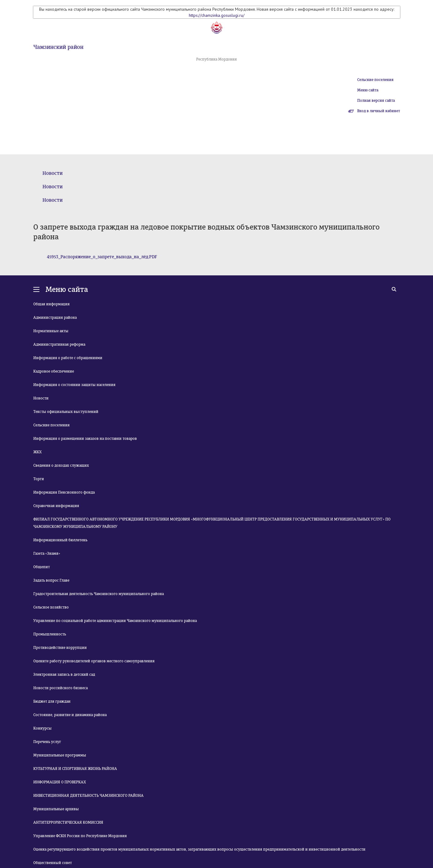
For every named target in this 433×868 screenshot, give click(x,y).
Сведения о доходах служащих (61, 465)
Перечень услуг (47, 742)
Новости (53, 173)
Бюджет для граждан (52, 701)
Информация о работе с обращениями (68, 358)
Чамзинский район (58, 47)
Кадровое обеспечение (54, 371)
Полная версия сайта (376, 101)
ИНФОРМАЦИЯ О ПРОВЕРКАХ (60, 782)
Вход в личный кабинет (379, 111)
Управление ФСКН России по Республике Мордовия (80, 836)
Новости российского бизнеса (61, 688)
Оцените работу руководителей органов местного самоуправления (94, 661)
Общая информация (51, 304)
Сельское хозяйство (51, 607)
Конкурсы (42, 728)
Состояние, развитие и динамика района (70, 715)
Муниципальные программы (60, 755)
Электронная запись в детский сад (64, 675)
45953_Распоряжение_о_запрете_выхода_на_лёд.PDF (102, 257)
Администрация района (55, 318)
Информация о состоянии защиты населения (74, 385)
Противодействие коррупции (60, 648)
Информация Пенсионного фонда (64, 492)
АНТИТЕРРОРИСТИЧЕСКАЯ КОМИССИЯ (68, 822)
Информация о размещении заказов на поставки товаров (85, 439)
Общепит (42, 567)
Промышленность (50, 634)
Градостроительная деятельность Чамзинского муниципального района (99, 594)
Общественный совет (53, 863)
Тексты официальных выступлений (66, 412)
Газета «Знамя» (47, 554)
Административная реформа (59, 344)
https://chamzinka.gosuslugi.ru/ (217, 15)
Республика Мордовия (216, 59)
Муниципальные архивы (56, 809)
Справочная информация (56, 506)
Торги (39, 479)
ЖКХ (37, 452)
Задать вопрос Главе (51, 580)
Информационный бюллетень (60, 540)
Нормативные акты (51, 331)
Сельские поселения (375, 80)
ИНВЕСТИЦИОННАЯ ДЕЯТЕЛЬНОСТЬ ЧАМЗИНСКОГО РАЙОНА (88, 796)
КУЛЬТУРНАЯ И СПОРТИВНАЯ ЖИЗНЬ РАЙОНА (75, 769)
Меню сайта (368, 90)
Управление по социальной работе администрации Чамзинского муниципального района (115, 621)
